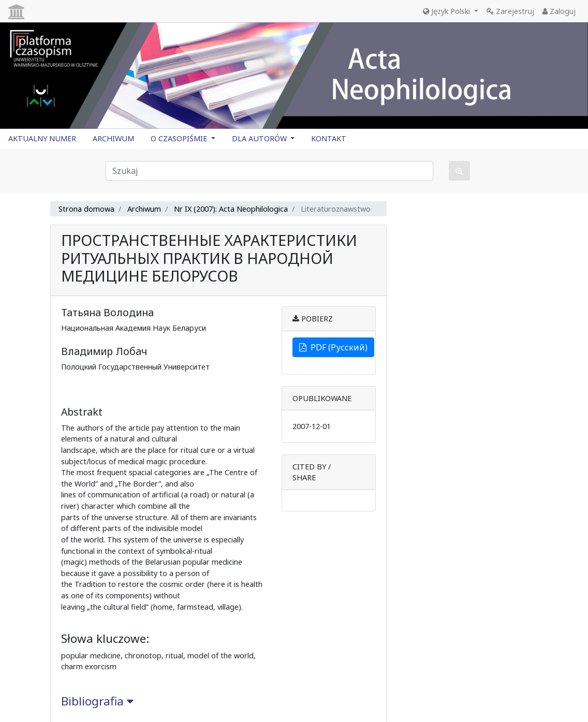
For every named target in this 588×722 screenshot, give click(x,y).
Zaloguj (559, 11)
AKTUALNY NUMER (42, 138)
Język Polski (447, 11)
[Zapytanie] (269, 171)
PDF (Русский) (333, 347)
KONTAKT (329, 138)
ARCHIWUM (113, 138)
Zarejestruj (510, 11)
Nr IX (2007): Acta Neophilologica (231, 209)
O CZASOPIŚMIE (180, 138)
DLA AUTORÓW (260, 138)
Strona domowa (86, 209)
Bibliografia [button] (97, 701)
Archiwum (144, 209)
